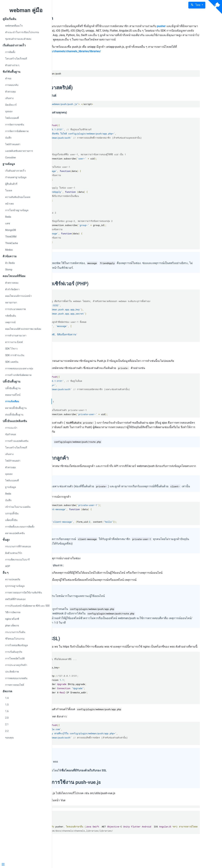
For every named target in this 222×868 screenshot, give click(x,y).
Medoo (9, 250)
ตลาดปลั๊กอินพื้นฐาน (16, 408)
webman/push (85, 18)
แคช (8, 223)
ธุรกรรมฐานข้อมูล (15, 586)
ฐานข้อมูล (11, 487)
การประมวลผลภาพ (15, 309)
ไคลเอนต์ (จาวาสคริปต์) (94, 92)
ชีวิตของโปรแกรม (15, 639)
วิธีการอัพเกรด (13, 612)
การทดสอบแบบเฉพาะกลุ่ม (19, 368)
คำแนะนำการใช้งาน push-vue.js (112, 805)
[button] (197, 5)
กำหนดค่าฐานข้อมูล (16, 177)
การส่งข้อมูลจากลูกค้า (92, 467)
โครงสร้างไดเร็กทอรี (16, 59)
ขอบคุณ (9, 738)
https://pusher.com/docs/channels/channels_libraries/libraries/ (128, 56)
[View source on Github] (215, 7)
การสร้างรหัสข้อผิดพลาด (18, 375)
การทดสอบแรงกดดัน (16, 678)
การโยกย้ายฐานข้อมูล (17, 210)
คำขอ (8, 78)
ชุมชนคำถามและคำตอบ (18, 39)
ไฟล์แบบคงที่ (12, 118)
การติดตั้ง (10, 52)
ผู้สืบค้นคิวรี (11, 184)
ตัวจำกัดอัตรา (12, 289)
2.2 (7, 731)
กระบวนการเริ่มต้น (15, 632)
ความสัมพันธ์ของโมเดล (18, 197)
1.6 (7, 711)
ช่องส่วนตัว (81, 357)
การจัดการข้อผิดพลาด (17, 131)
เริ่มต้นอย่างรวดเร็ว (15, 171)
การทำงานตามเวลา (16, 335)
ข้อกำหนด (11, 434)
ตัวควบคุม (10, 92)
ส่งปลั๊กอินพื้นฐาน (14, 415)
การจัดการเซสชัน (15, 125)
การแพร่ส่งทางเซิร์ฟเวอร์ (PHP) (102, 288)
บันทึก (8, 138)
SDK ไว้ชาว (11, 349)
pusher (73, 31)
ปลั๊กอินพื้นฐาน (13, 388)
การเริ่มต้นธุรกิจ (14, 652)
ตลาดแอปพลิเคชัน (15, 533)
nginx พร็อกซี (12, 619)
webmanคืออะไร (14, 26)
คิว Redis (10, 263)
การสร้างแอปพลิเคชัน (17, 441)
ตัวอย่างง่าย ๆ (12, 65)
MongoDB (11, 230)
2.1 (7, 724)
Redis (8, 217)
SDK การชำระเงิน (15, 355)
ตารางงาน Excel (14, 342)
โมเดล (9, 190)
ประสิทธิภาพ (12, 672)
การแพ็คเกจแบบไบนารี (17, 560)
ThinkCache (12, 243)
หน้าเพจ (9, 204)
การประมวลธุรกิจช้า (16, 665)
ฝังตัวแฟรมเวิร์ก (14, 553)
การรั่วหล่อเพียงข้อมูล (17, 645)
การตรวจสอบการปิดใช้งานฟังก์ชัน (24, 593)
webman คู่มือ (26, 10)
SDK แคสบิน (12, 362)
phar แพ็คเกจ (12, 626)
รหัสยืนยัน (11, 316)
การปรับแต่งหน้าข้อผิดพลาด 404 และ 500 (27, 606)
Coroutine (10, 158)
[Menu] (25, 865)
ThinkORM (11, 237)
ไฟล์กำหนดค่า (13, 144)
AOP (8, 566)
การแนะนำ (11, 428)
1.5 (7, 705)
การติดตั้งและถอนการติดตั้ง (20, 527)
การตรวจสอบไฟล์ (15, 685)
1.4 (7, 698)
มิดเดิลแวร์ (11, 105)
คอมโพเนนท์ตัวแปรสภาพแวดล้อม (23, 329)
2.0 (7, 718)
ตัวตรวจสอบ (12, 283)
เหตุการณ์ (10, 322)
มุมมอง (9, 111)
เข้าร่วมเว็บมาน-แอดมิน (18, 507)
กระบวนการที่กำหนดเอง (18, 546)
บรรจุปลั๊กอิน (12, 513)
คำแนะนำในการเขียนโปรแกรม (22, 32)
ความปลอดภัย (13, 579)
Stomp (9, 270)
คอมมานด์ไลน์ (13, 395)
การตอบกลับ (12, 85)
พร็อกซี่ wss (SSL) (88, 656)
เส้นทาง (9, 98)
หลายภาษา (11, 303)
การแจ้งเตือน (12, 401)
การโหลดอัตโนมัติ (15, 658)
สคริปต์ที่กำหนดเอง (15, 599)
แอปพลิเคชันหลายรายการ (19, 151)
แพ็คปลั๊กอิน (11, 520)
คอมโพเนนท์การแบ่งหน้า (18, 296)
